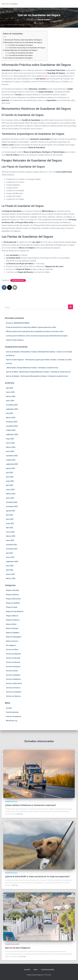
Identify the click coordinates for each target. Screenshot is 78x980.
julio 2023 (9, 473)
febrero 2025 (11, 418)
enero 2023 (10, 498)
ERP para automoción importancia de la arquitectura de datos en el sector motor (35, 331)
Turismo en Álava (12, 650)
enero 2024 (10, 451)
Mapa (36, 970)
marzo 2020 (10, 574)
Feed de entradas (12, 712)
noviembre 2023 (12, 456)
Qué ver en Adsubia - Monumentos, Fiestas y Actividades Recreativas (31, 352)
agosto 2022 (10, 511)
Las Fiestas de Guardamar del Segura (18, 58)
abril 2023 (10, 485)
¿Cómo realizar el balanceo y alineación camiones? (30, 805)
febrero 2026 (11, 396)
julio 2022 (9, 515)
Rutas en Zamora (12, 641)
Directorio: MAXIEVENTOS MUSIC (18, 323)
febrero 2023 (11, 494)
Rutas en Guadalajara (14, 637)
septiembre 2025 (12, 409)
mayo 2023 (10, 481)
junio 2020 (10, 566)
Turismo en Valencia (13, 696)
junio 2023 (10, 477)
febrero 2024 (11, 447)
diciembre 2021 (12, 545)
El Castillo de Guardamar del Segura (21, 45)
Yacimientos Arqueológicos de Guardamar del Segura (27, 48)
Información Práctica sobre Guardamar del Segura (23, 40)
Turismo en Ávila (12, 671)
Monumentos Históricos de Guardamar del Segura (23, 43)
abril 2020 (10, 570)
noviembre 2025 (12, 405)
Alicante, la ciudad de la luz (49, 368)
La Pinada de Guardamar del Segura (20, 55)
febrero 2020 (11, 578)
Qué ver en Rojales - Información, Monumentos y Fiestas (26, 376)
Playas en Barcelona (13, 599)
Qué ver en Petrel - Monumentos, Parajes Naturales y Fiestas (28, 372)
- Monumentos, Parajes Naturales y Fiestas (21, 368)
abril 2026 (10, 388)
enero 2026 (10, 401)
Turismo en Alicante (18, 280)
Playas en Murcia (12, 616)
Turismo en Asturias (13, 667)
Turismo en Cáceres (13, 688)
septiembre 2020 (12, 562)
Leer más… (20, 814)
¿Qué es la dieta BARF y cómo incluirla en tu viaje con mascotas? (37, 876)
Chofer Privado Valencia (15, 340)
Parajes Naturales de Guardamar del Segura (21, 50)
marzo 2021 (10, 557)
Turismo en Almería (13, 662)
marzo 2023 (10, 490)
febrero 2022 (11, 536)
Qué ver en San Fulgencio (18, 948)
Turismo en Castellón (14, 692)
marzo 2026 (10, 392)
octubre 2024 (11, 430)
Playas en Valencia (13, 620)
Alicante (45, 76)
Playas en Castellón (13, 603)
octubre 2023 (11, 460)
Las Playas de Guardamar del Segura (21, 53)
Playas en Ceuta (12, 607)
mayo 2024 (10, 439)
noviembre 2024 (12, 426)
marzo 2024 (10, 443)
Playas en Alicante (12, 590)
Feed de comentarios (14, 716)
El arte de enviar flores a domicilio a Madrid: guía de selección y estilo (31, 327)
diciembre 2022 (12, 502)
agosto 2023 (10, 468)
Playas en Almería (12, 595)
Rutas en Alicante (12, 628)
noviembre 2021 (12, 549)
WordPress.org (12, 721)
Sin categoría (11, 645)
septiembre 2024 (12, 434)
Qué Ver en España (48, 970)
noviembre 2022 (12, 506)
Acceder (9, 708)
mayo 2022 (10, 523)
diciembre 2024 (12, 422)
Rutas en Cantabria (13, 633)
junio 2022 (10, 519)
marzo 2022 (10, 532)
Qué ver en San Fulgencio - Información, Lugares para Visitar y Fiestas (31, 360)
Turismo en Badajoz (13, 675)
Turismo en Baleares (13, 679)
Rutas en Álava (11, 624)
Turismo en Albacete (13, 654)
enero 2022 (10, 540)
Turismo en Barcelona (14, 683)
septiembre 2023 (12, 464)
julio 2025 (9, 413)
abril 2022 (10, 528)
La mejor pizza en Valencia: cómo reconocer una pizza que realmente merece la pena (37, 336)
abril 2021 (10, 553)
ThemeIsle (48, 975)
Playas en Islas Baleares (15, 611)
